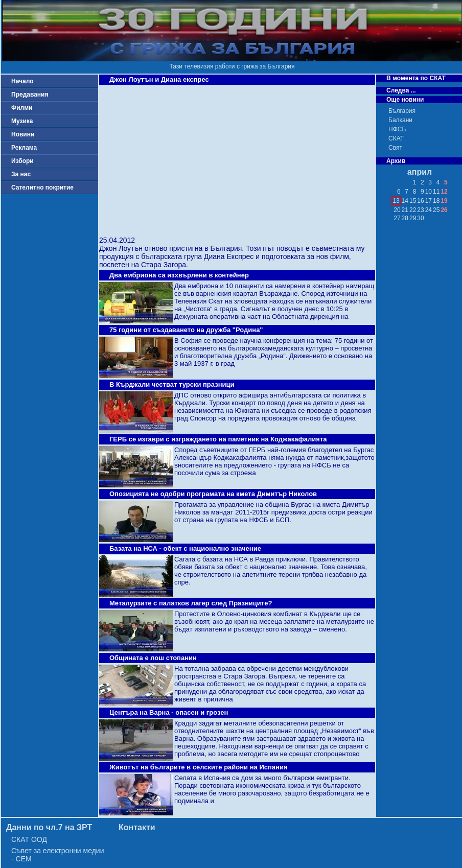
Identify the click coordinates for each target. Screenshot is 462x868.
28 (405, 218)
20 (397, 210)
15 (413, 201)
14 (405, 201)
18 (436, 201)
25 (436, 210)
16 (420, 201)
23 (420, 210)
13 (396, 201)
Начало (22, 81)
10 (429, 192)
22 (413, 210)
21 (405, 210)
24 (429, 210)
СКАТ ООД (29, 839)
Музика (22, 121)
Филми (22, 108)
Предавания (30, 95)
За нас (21, 174)
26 (444, 210)
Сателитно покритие (42, 187)
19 (444, 201)
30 (420, 218)
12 (444, 192)
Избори (22, 161)
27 (397, 218)
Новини (23, 134)
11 (436, 192)
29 (413, 218)
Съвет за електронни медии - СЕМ (58, 855)
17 (429, 201)
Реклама (24, 148)
